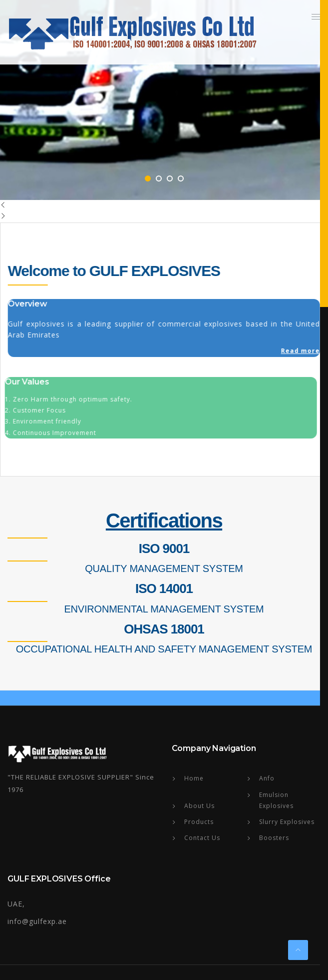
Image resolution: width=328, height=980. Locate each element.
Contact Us (202, 838)
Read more (300, 351)
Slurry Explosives (287, 822)
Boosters (274, 838)
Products (199, 822)
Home (194, 778)
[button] (316, 16)
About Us (199, 806)
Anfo (267, 778)
